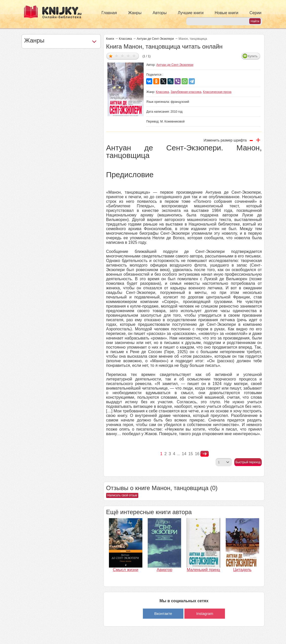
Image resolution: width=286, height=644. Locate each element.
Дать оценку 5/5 (134, 56)
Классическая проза (217, 92)
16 (197, 454)
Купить (253, 56)
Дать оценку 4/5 (128, 56)
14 (184, 454)
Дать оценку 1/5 (111, 56)
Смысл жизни (126, 570)
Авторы (160, 13)
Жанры (135, 13)
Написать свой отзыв (122, 495)
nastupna (205, 454)
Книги (110, 39)
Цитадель (242, 570)
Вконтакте (163, 613)
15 (191, 454)
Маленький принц (203, 570)
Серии (255, 13)
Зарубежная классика (186, 92)
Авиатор (165, 570)
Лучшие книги (191, 13)
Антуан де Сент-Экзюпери (155, 39)
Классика (125, 39)
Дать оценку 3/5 (122, 56)
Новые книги (226, 13)
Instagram (205, 613)
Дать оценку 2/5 (117, 56)
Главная (109, 13)
